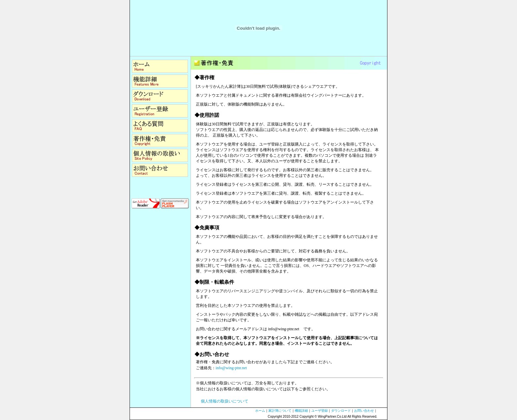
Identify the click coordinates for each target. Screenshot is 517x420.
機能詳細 (301, 411)
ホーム (260, 411)
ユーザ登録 (319, 411)
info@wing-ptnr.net (231, 368)
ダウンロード (341, 411)
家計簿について (280, 411)
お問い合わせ (364, 411)
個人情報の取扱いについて (225, 401)
